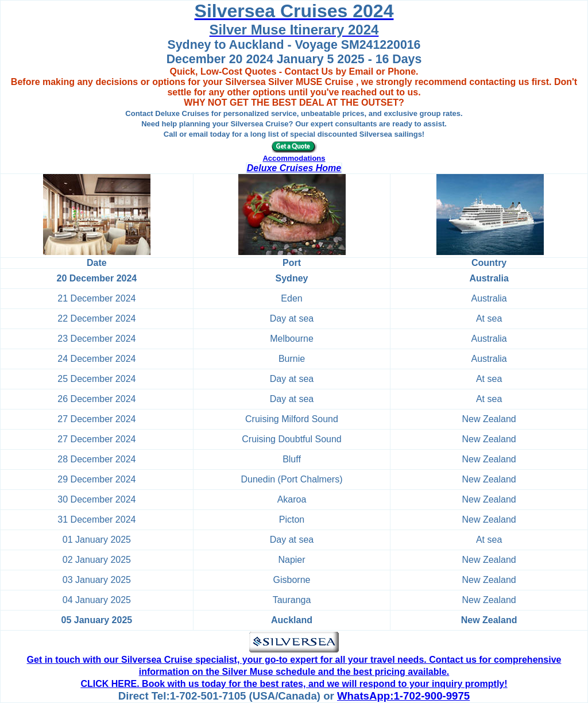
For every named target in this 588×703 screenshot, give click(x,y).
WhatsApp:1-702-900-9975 (403, 696)
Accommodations (294, 158)
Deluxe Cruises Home (294, 168)
